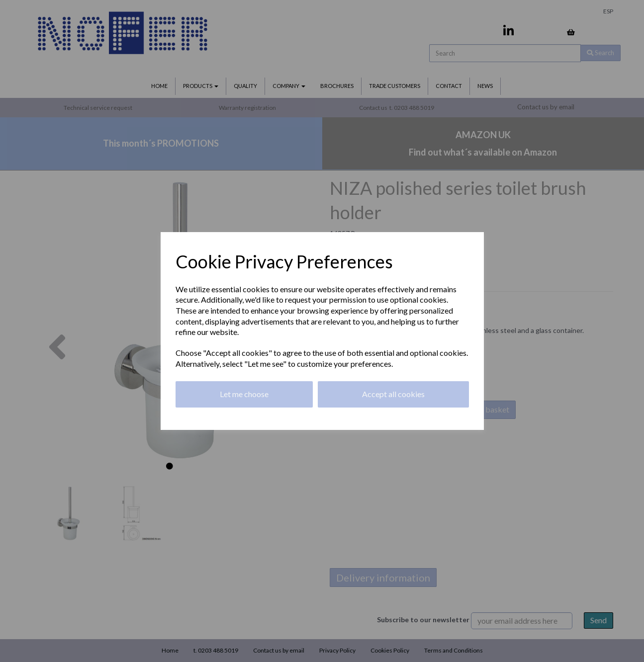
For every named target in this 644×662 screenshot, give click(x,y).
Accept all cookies (393, 394)
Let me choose (244, 394)
